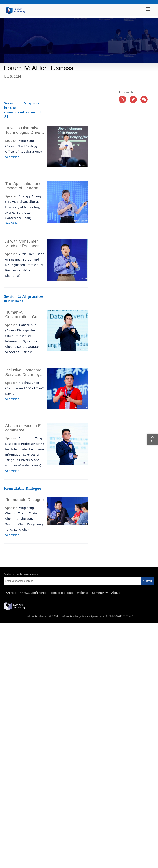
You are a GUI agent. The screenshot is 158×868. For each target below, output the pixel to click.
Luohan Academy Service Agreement (82, 616)
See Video (12, 157)
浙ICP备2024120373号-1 (119, 616)
